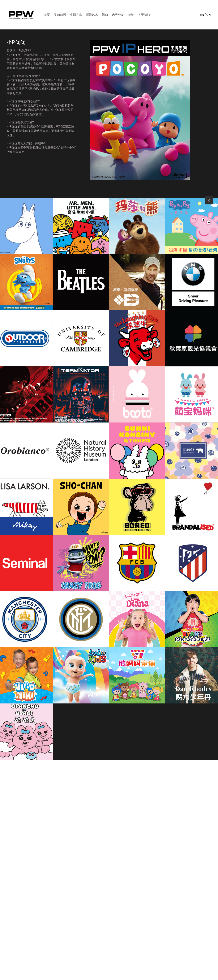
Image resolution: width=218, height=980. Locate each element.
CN (209, 15)
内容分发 (118, 15)
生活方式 (76, 15)
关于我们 (144, 15)
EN (202, 15)
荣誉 (131, 15)
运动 (105, 15)
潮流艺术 (92, 15)
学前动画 (60, 15)
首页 (47, 15)
